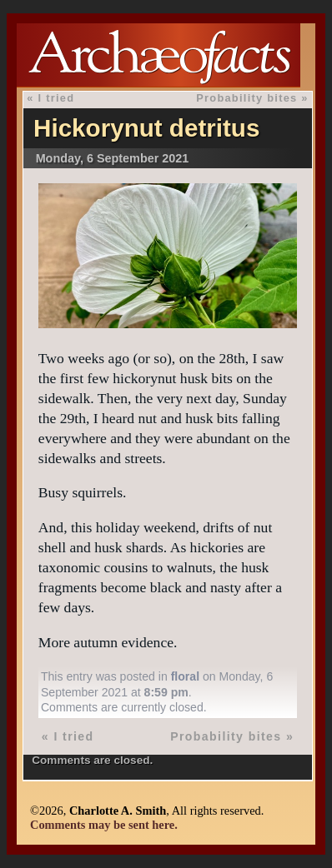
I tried (56, 98)
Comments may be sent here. (104, 825)
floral (185, 676)
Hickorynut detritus (146, 128)
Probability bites (246, 98)
